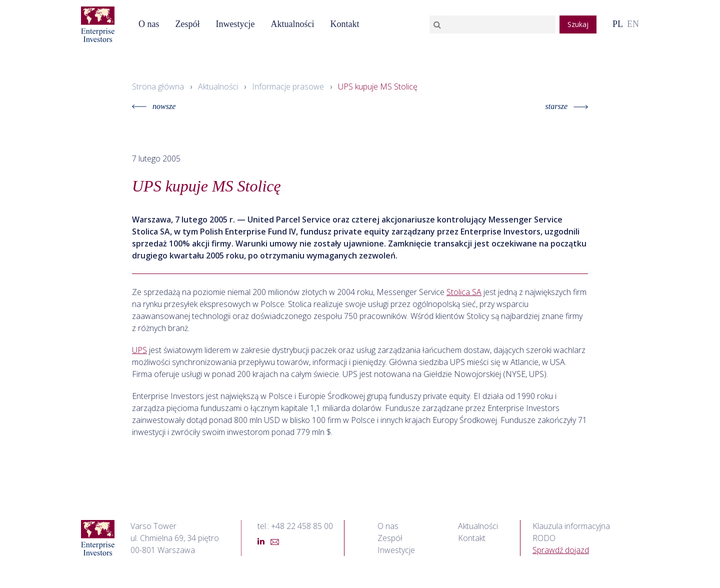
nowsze (154, 106)
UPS (139, 350)
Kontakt (344, 24)
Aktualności (218, 86)
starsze (567, 106)
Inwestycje (235, 24)
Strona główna (158, 86)
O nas (149, 24)
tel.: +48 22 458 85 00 (295, 526)
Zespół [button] (188, 24)
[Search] (492, 24)
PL (618, 24)
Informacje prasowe (288, 86)
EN (633, 24)
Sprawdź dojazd (561, 550)
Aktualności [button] (292, 24)
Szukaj (578, 24)
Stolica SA (464, 292)
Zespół (390, 538)
